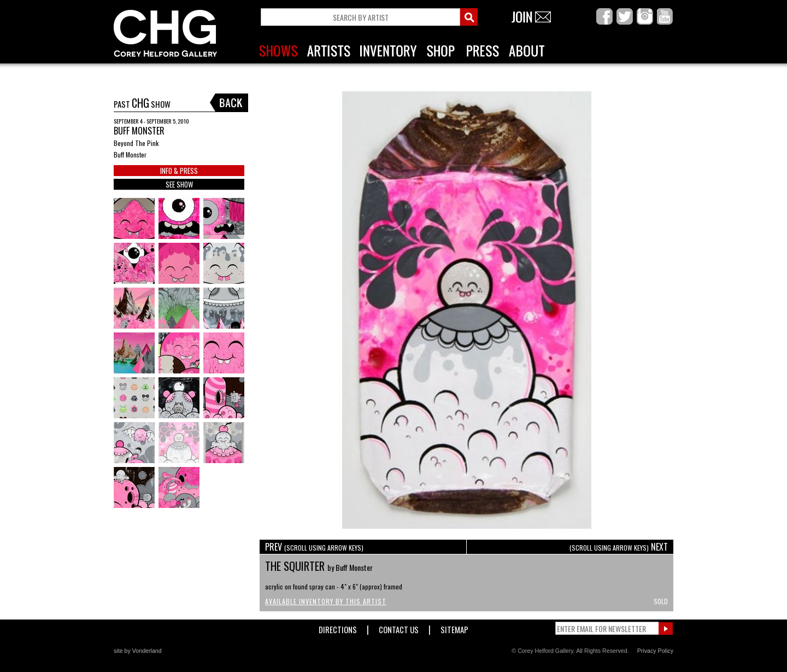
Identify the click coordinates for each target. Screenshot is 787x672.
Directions (338, 627)
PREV (314, 547)
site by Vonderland (138, 651)
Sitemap (454, 627)
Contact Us (399, 627)
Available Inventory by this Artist (326, 601)
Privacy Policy (655, 651)
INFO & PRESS (179, 171)
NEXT (619, 547)
